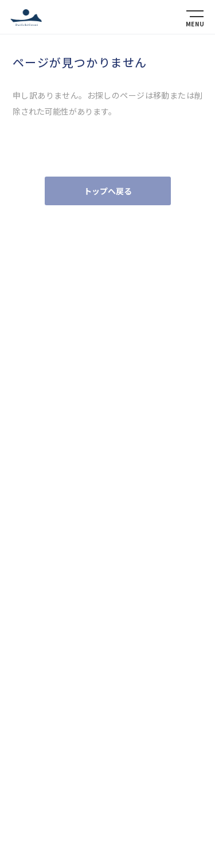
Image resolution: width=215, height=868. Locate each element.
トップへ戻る (108, 191)
